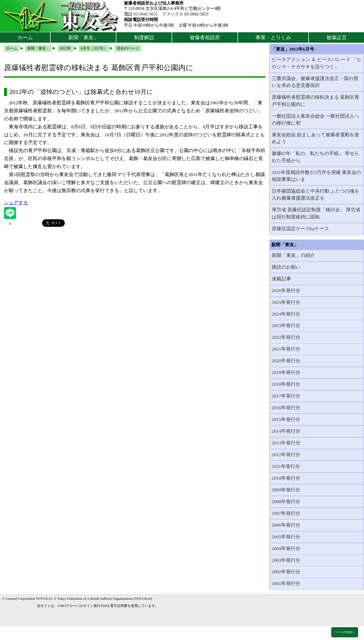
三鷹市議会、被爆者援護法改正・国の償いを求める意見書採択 (315, 82)
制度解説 (144, 37)
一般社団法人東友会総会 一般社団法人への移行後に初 (316, 120)
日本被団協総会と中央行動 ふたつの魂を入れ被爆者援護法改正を (316, 194)
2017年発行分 (286, 396)
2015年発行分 (286, 419)
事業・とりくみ (273, 37)
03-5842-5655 (146, 14)
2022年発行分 (286, 337)
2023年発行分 (286, 325)
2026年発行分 (286, 291)
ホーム (25, 37)
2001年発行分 (286, 583)
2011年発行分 (286, 466)
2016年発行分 (286, 408)
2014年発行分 (286, 431)
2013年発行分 (286, 443)
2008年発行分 (286, 502)
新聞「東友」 (83, 37)
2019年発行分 (286, 372)
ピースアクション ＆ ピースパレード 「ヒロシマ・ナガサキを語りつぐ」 (317, 63)
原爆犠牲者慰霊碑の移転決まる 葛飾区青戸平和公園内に (316, 101)
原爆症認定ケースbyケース (301, 229)
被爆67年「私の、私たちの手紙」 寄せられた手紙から (316, 157)
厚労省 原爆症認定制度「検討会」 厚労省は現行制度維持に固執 (316, 213)
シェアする (16, 203)
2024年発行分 (286, 314)
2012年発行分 (286, 455)
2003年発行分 (286, 560)
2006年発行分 (286, 525)
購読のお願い (286, 267)
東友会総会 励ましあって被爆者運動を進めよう (316, 138)
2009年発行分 (286, 490)
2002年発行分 (286, 572)
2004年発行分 (286, 548)
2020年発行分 (286, 361)
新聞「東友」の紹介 (293, 255)
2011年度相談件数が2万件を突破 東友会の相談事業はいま (317, 176)
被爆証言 (337, 37)
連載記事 (281, 279)
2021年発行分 (286, 349)
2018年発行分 (286, 384)
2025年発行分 (286, 302)
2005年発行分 (286, 537)
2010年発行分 (286, 478)
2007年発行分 (286, 513)
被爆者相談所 (205, 37)
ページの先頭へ (345, 632)
